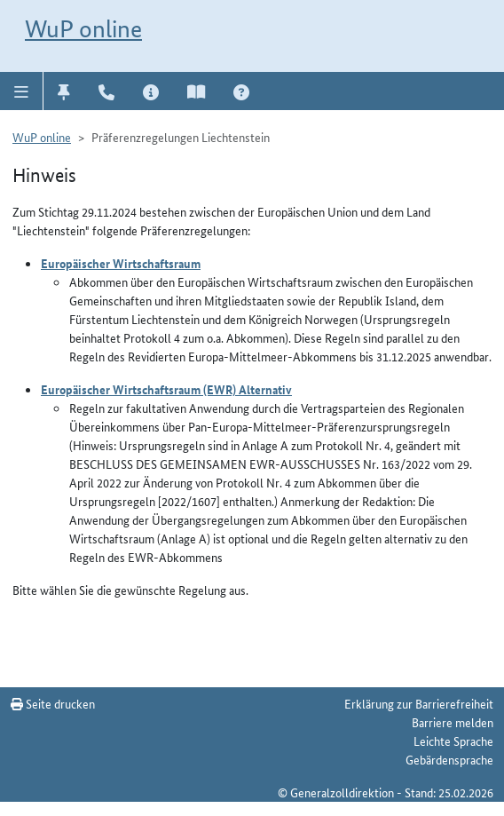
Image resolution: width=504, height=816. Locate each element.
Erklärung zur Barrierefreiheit (419, 703)
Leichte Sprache (453, 741)
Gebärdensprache (449, 759)
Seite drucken (53, 703)
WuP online (83, 29)
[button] (22, 91)
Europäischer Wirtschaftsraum (121, 263)
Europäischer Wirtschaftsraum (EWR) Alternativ (166, 389)
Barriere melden (453, 722)
